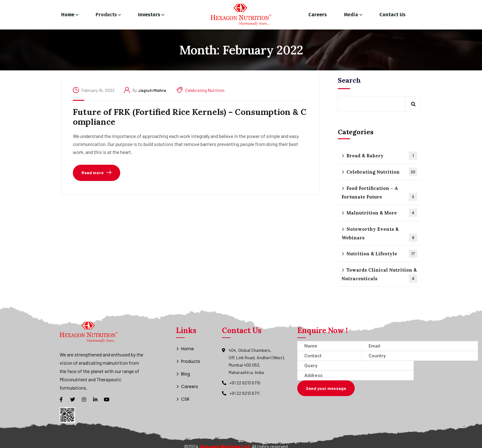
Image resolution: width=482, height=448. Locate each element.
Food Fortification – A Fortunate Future (379, 193)
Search (349, 80)
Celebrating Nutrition (205, 90)
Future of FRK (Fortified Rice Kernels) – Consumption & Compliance (190, 117)
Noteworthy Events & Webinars (379, 234)
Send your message (326, 388)
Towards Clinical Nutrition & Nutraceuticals (379, 275)
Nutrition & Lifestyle (382, 254)
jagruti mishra (152, 90)
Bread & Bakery (382, 156)
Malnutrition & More (382, 213)
